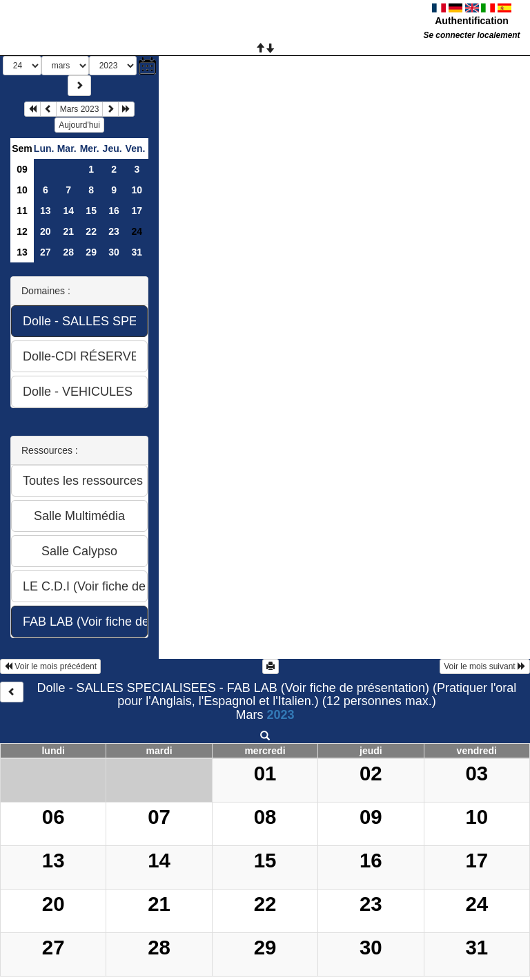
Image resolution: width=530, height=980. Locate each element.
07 (159, 817)
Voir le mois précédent (50, 666)
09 (22, 169)
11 (22, 211)
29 (91, 252)
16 (114, 211)
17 (137, 211)
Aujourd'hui (79, 125)
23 (114, 231)
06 (53, 817)
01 (265, 773)
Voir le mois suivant (485, 666)
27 (46, 252)
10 (22, 190)
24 (477, 904)
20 (46, 231)
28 (68, 252)
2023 (280, 715)
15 (91, 211)
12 (22, 231)
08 (265, 817)
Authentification (472, 21)
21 (68, 231)
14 (68, 211)
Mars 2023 (80, 109)
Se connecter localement (471, 35)
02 (371, 773)
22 (91, 231)
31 (137, 252)
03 (477, 773)
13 (46, 211)
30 (114, 252)
